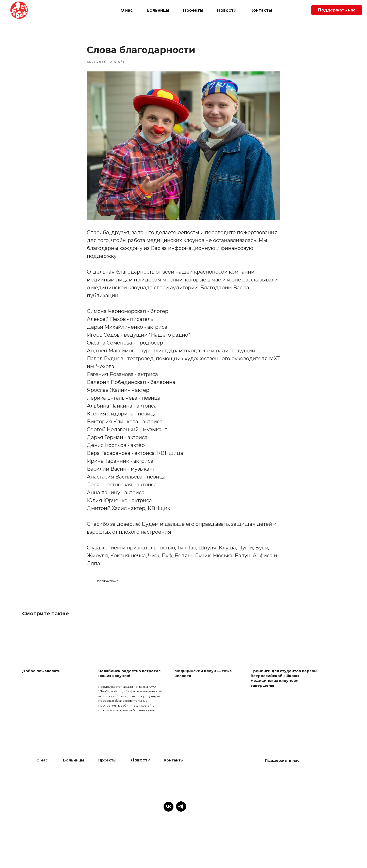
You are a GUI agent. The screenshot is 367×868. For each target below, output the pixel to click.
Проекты (193, 10)
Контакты (261, 10)
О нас (127, 10)
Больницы (158, 10)
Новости (227, 10)
